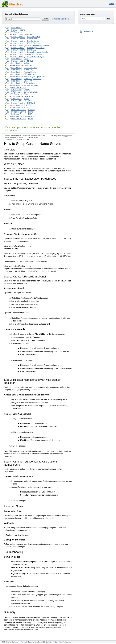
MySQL (30, 61)
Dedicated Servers (19, 88)
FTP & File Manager (35, 43)
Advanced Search (59, 19)
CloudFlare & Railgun (36, 57)
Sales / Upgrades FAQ (36, 48)
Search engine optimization (38, 45)
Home (111, 4)
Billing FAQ (32, 50)
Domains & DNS (34, 37)
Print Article (89, 31)
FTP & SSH (28, 101)
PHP (30, 114)
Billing (31, 112)
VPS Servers (16, 32)
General (31, 110)
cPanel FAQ (32, 39)
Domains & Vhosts (31, 92)
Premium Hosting (18, 30)
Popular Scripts (33, 41)
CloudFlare (28, 65)
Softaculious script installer (38, 52)
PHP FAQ (31, 103)
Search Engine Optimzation (35, 76)
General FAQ (29, 96)
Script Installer (29, 83)
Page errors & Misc (35, 54)
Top (8, 28)
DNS (26, 94)
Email (29, 34)
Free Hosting (16, 28)
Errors (26, 99)
